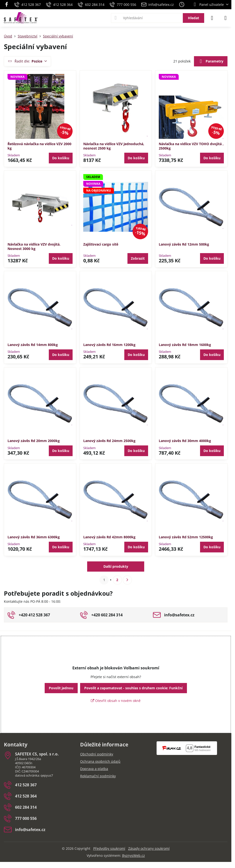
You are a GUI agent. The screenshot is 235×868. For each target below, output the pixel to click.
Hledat (193, 18)
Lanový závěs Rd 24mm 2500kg (109, 441)
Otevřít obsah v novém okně (116, 701)
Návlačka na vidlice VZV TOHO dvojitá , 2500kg (191, 146)
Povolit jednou (61, 688)
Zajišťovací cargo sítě (101, 244)
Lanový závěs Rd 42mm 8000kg (109, 537)
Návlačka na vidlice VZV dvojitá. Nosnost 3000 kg (34, 246)
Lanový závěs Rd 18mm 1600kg (185, 345)
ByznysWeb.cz (134, 855)
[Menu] (226, 18)
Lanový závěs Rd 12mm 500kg (184, 244)
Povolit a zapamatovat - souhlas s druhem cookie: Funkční (133, 688)
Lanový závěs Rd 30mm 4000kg (185, 441)
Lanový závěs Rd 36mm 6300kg (34, 537)
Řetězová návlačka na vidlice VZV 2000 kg (39, 146)
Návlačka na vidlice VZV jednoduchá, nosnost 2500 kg (114, 146)
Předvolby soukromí (109, 848)
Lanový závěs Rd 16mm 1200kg (109, 345)
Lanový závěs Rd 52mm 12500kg (186, 537)
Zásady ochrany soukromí (149, 848)
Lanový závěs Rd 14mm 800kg (33, 345)
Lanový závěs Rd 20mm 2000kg (34, 441)
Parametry (211, 62)
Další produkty (116, 566)
